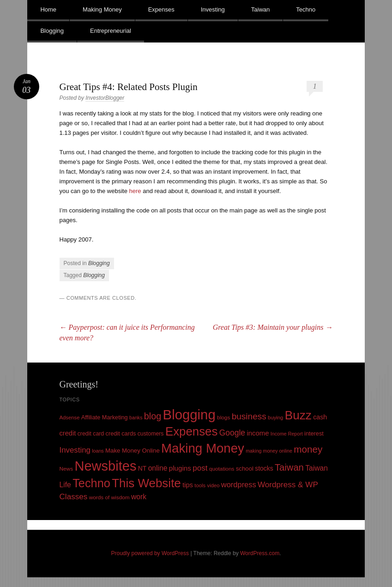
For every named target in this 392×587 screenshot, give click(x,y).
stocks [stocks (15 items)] (264, 468)
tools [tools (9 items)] (200, 485)
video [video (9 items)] (214, 485)
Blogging (52, 31)
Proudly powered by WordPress (150, 553)
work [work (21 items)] (139, 497)
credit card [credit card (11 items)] (91, 434)
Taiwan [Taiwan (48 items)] (289, 467)
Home (48, 9)
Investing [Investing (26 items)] (75, 450)
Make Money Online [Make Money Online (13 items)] (133, 451)
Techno (306, 9)
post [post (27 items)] (200, 468)
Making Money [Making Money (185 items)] (203, 448)
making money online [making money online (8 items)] (269, 451)
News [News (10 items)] (66, 469)
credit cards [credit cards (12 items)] (121, 433)
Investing (213, 9)
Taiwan (260, 9)
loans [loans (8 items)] (98, 451)
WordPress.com (260, 553)
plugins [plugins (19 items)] (180, 468)
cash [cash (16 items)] (320, 417)
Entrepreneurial (111, 31)
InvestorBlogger (105, 98)
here (135, 191)
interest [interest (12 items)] (314, 433)
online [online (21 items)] (158, 468)
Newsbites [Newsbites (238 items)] (105, 466)
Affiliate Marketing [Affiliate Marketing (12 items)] (105, 417)
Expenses (161, 9)
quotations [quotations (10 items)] (222, 469)
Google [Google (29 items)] (232, 433)
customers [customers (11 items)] (151, 434)
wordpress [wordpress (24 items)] (239, 484)
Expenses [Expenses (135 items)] (192, 431)
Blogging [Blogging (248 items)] (189, 415)
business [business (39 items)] (249, 416)
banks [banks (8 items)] (136, 418)
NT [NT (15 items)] (142, 468)
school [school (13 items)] (245, 469)
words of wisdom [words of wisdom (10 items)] (109, 497)
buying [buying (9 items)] (275, 418)
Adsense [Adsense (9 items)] (70, 418)
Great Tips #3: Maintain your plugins (273, 327)
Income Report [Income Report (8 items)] (287, 434)
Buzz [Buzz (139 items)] (298, 415)
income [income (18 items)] (258, 433)
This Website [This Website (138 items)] (146, 483)
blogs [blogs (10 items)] (223, 418)
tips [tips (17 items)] (188, 485)
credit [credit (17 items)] (68, 433)
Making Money (102, 9)
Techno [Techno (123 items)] (91, 483)
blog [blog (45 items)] (153, 416)
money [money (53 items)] (308, 449)
